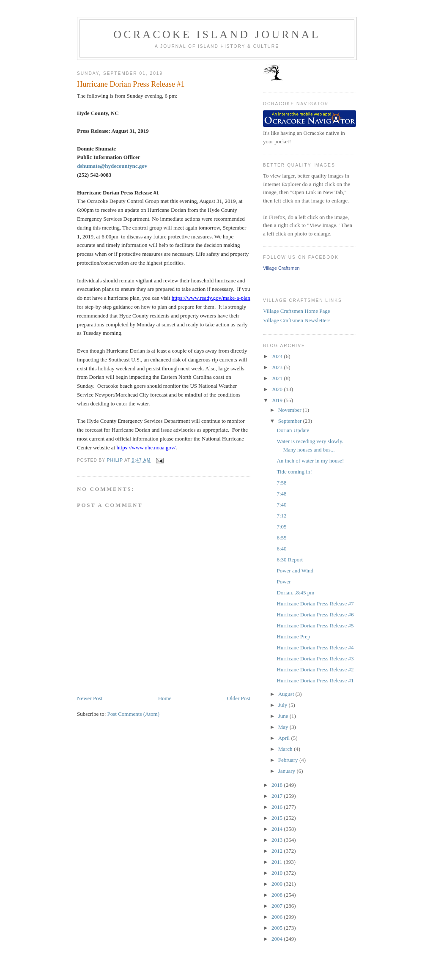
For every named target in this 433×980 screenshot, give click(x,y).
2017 (278, 796)
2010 (278, 873)
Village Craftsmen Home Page (296, 311)
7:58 (281, 483)
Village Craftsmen (281, 268)
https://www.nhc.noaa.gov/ (146, 448)
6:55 (281, 538)
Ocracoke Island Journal (217, 34)
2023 (278, 367)
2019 (278, 400)
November (290, 410)
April (285, 738)
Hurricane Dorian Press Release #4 (315, 647)
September (291, 421)
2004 (278, 939)
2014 (278, 829)
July (284, 705)
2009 (278, 884)
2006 (278, 917)
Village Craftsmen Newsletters (297, 320)
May (284, 727)
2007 (278, 906)
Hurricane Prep (293, 636)
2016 (278, 807)
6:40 (281, 549)
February (289, 760)
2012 (278, 851)
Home (165, 698)
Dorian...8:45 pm (295, 593)
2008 (278, 895)
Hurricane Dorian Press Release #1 (315, 680)
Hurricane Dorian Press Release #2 (315, 669)
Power (284, 582)
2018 (278, 785)
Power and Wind (295, 571)
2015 (278, 818)
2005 (278, 928)
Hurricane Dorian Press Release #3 (315, 658)
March (286, 749)
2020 (278, 389)
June (284, 716)
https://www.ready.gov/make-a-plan (211, 298)
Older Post (239, 698)
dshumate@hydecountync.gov (112, 166)
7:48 (281, 494)
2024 (278, 356)
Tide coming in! (294, 472)
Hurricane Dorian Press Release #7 (315, 604)
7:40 (281, 505)
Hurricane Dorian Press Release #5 (315, 626)
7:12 (281, 516)
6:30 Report (290, 560)
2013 (278, 840)
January (288, 771)
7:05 (281, 527)
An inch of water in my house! (310, 461)
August (287, 694)
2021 (278, 378)
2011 (278, 862)
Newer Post (90, 698)
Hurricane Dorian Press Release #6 (315, 615)
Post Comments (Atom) (134, 714)
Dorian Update (293, 430)
